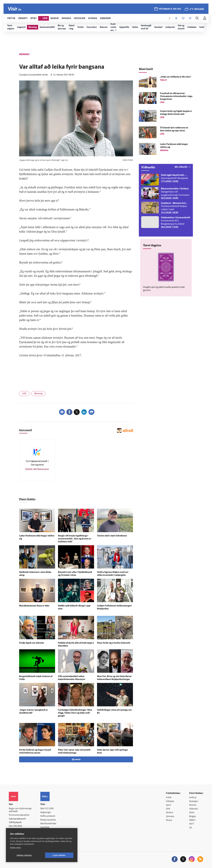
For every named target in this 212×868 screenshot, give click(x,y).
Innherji (193, 798)
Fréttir (169, 798)
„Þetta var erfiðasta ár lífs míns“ (176, 77)
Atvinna (193, 805)
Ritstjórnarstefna (48, 820)
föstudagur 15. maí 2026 (170, 9)
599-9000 (18, 826)
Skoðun (169, 813)
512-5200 (49, 809)
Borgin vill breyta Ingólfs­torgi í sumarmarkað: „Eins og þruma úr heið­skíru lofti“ (75, 539)
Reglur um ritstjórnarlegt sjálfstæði (20, 810)
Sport (168, 805)
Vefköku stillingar (24, 855)
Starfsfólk (45, 828)
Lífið (24, 394)
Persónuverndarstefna (19, 815)
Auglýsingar (46, 813)
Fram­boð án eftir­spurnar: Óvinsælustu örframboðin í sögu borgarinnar (176, 96)
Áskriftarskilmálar (48, 824)
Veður (192, 813)
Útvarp (169, 820)
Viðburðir (194, 809)
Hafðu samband (48, 816)
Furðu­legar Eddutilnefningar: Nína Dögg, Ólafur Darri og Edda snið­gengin (75, 713)
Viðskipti (170, 801)
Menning (38, 394)
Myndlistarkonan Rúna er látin (34, 606)
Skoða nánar (15, 848)
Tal (191, 828)
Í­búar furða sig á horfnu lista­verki (114, 643)
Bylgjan (193, 816)
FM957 (192, 820)
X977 (192, 824)
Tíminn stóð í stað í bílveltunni (112, 536)
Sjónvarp (170, 816)
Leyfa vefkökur (59, 855)
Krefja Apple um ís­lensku (32, 643)
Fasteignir (194, 801)
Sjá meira (76, 760)
